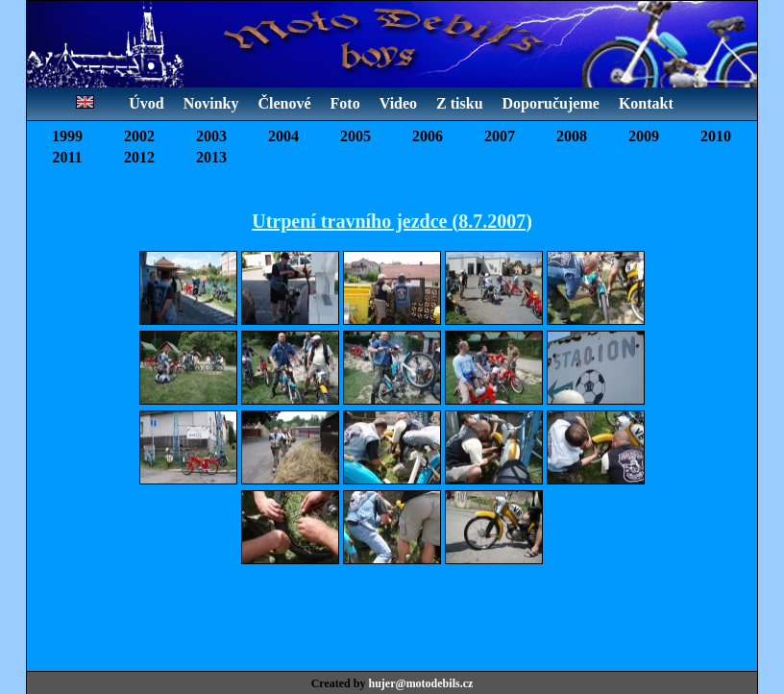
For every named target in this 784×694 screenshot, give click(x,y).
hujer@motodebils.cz (420, 683)
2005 (355, 136)
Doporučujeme (551, 103)
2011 (67, 157)
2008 (572, 136)
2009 (644, 136)
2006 (428, 136)
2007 (500, 136)
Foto (345, 103)
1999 (67, 136)
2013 (211, 157)
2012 (139, 157)
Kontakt (646, 103)
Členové (284, 103)
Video (398, 103)
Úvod (146, 103)
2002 (139, 136)
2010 (716, 136)
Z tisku (459, 103)
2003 (211, 136)
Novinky (211, 103)
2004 (283, 136)
